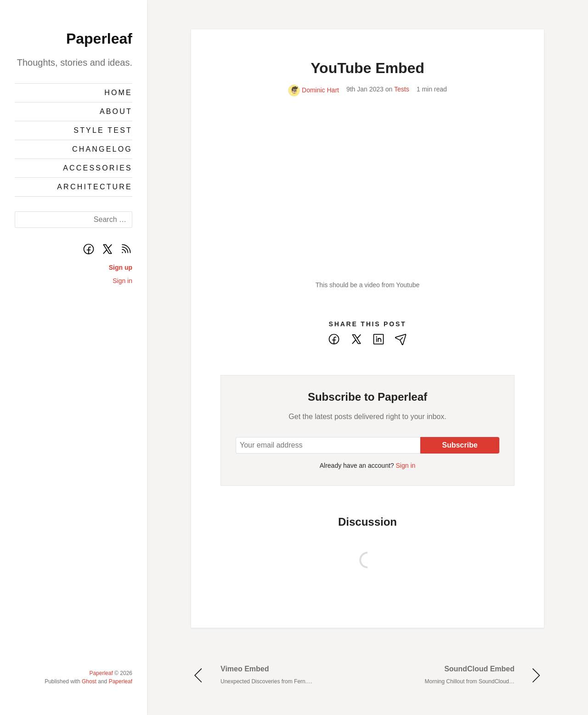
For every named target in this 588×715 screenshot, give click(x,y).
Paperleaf (99, 39)
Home (118, 93)
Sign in (122, 281)
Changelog (102, 149)
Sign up (121, 267)
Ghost (89, 681)
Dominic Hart (314, 90)
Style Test (103, 130)
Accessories (98, 168)
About (116, 111)
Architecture (95, 187)
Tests (402, 89)
